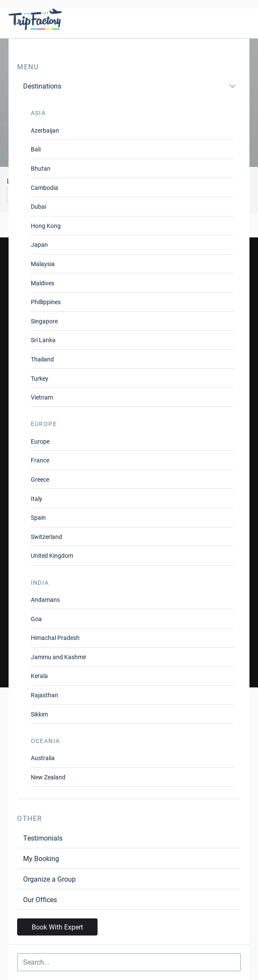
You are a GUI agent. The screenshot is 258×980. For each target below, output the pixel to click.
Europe (40, 441)
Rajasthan (44, 695)
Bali (36, 149)
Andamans (45, 600)
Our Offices (40, 899)
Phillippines (46, 302)
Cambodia (44, 188)
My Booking (41, 858)
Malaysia (43, 264)
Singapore (44, 321)
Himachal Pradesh (55, 638)
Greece (40, 479)
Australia (43, 758)
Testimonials (43, 838)
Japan (39, 244)
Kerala (39, 676)
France (40, 460)
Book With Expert (57, 927)
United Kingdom (52, 555)
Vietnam (42, 397)
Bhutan (41, 168)
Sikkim (39, 714)
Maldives (43, 283)
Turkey (40, 378)
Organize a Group (49, 879)
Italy (37, 499)
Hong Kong (46, 226)
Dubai (39, 206)
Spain (38, 517)
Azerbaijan (45, 130)
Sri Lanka (43, 340)
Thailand (42, 359)
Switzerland (46, 537)
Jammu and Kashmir (59, 657)
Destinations (129, 86)
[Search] (129, 962)
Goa (36, 619)
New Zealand (48, 777)
